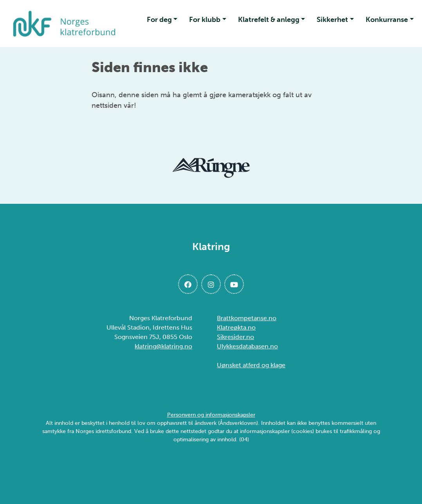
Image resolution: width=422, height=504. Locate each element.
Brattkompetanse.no (247, 318)
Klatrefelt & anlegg (269, 20)
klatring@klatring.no (163, 346)
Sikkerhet (332, 20)
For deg (159, 20)
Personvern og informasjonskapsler (211, 415)
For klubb (205, 20)
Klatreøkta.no (236, 327)
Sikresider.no (235, 337)
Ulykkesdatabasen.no (247, 346)
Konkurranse (387, 20)
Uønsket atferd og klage (251, 365)
